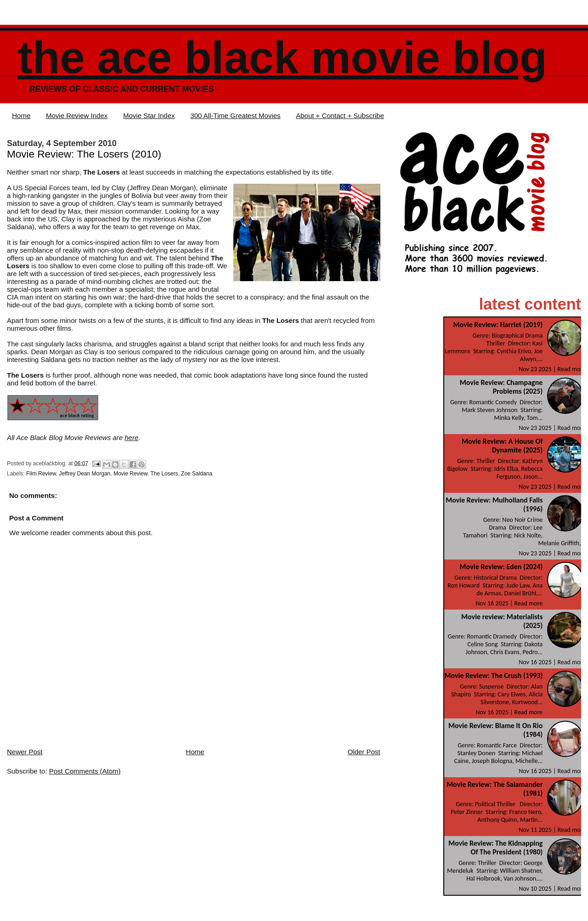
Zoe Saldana (197, 474)
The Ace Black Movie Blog (282, 58)
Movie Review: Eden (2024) (501, 567)
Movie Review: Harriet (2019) (498, 325)
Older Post (364, 752)
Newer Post (25, 752)
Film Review (41, 474)
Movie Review (130, 474)
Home (21, 116)
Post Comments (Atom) (85, 771)
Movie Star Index (149, 116)
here (131, 438)
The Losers (164, 474)
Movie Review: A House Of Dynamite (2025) (502, 446)
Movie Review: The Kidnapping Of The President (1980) (495, 848)
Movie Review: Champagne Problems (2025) (501, 387)
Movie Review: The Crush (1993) (494, 675)
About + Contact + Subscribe (340, 116)
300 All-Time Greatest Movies (235, 116)
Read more (572, 369)
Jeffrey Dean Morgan (85, 474)
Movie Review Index (77, 116)
